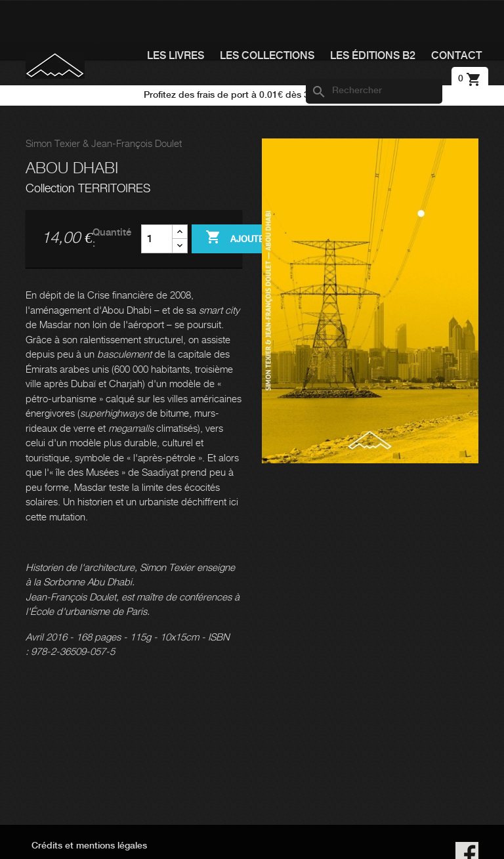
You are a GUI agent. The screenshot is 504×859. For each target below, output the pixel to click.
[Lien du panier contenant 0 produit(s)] (470, 79)
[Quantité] (157, 239)
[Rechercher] (374, 91)
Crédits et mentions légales (89, 846)
